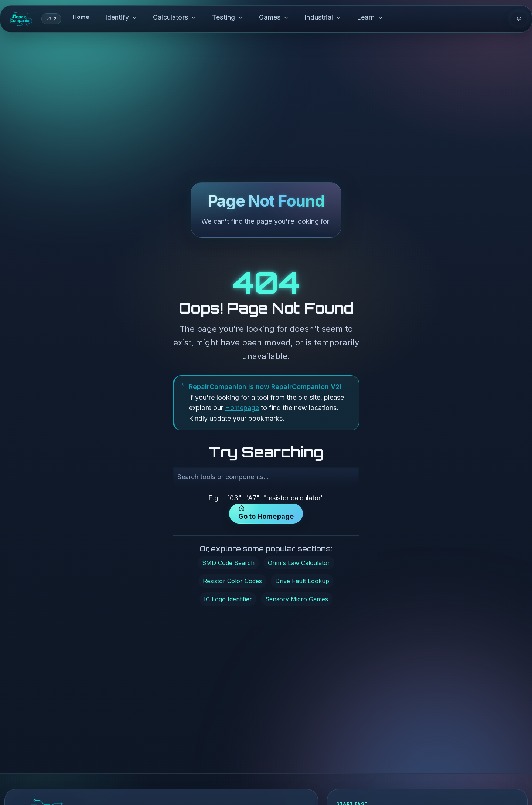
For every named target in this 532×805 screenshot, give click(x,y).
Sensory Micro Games (297, 599)
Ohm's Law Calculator (299, 563)
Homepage (242, 408)
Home (81, 17)
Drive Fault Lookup (302, 581)
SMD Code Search (228, 563)
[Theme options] (519, 19)
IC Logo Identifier (228, 599)
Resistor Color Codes (232, 581)
